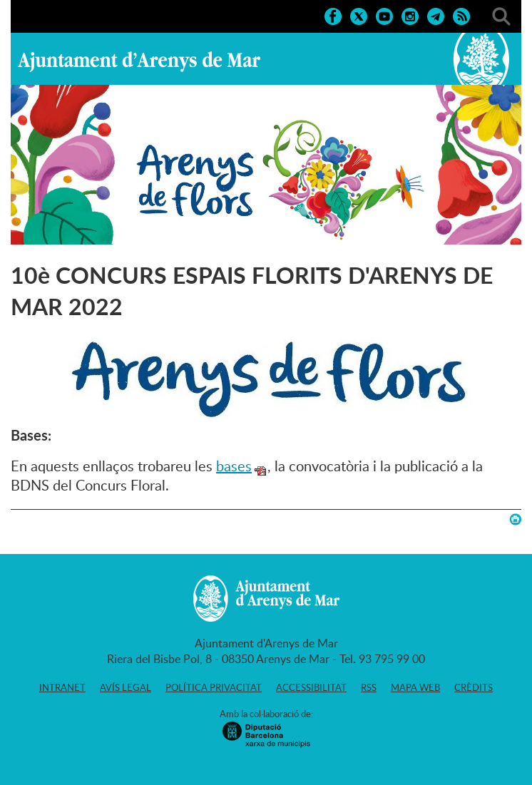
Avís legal (126, 687)
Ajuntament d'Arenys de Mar (139, 61)
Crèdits (474, 687)
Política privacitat (214, 687)
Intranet (62, 687)
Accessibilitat (311, 687)
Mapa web (415, 687)
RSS (369, 687)
